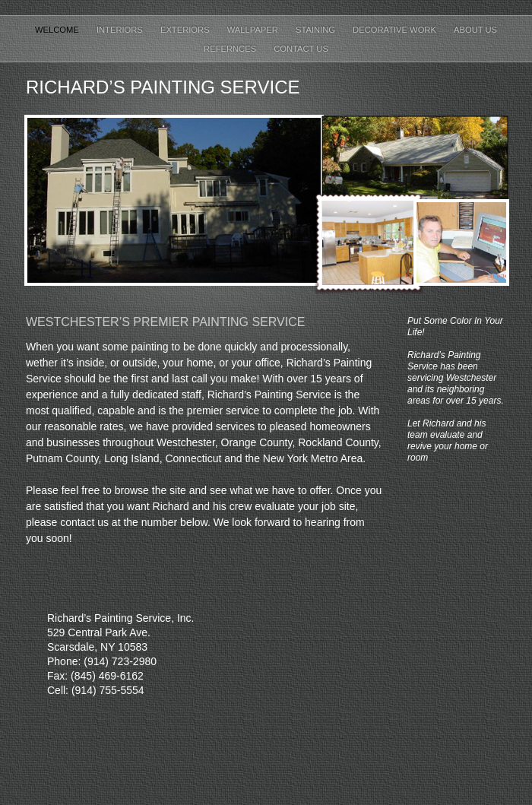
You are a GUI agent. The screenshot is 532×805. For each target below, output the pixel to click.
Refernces (231, 49)
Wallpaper (254, 30)
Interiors (121, 30)
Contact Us (301, 49)
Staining (317, 30)
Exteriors (186, 30)
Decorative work (396, 30)
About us (475, 30)
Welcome (58, 30)
